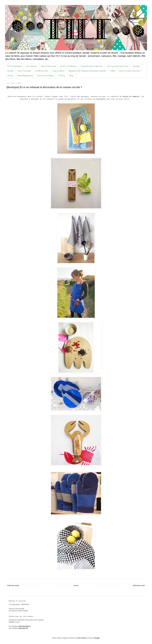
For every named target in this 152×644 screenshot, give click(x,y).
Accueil (76, 586)
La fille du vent (42, 71)
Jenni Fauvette (24, 71)
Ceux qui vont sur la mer (118, 66)
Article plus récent (13, 586)
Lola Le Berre (58, 71)
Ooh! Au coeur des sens (130, 71)
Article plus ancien (139, 586)
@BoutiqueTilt (23, 628)
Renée (10, 76)
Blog (71, 76)
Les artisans (31, 66)
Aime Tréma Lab (48, 66)
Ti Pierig (61, 76)
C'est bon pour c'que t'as (92, 66)
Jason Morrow (82, 638)
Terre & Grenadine (45, 76)
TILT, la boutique (14, 66)
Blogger (97, 638)
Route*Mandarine (25, 76)
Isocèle (10, 71)
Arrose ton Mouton (68, 66)
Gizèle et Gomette (131, 97)
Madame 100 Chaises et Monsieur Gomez (87, 71)
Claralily (136, 66)
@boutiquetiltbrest (25, 626)
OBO (113, 71)
